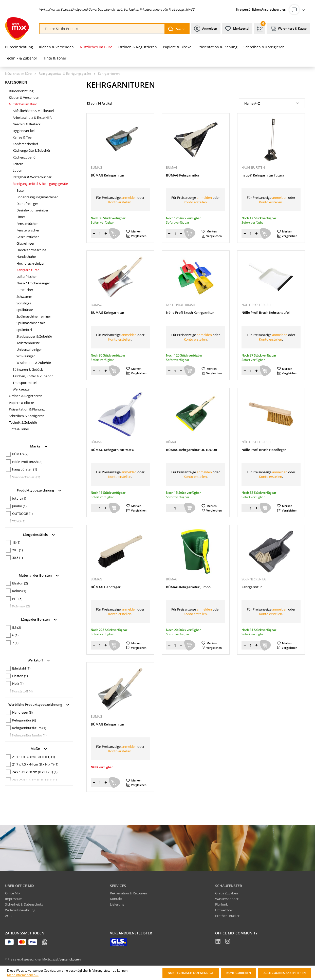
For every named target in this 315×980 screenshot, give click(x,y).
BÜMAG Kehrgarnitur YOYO (113, 450)
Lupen (17, 170)
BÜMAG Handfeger (106, 587)
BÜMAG (20, 454)
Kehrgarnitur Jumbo (29, 735)
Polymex (21, 606)
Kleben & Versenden (24, 97)
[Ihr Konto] (298, 10)
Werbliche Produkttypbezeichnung (39, 704)
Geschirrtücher (28, 237)
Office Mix (13, 893)
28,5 (17, 550)
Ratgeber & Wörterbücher (32, 177)
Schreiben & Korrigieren (27, 416)
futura (19, 498)
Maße (39, 748)
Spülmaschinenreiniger (34, 316)
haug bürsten (25, 469)
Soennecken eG (26, 477)
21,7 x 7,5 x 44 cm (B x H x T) (35, 764)
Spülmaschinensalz (31, 323)
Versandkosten (70, 959)
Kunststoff (22, 691)
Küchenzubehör (25, 157)
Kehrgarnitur (24, 720)
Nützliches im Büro (23, 104)
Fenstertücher (27, 224)
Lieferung (117, 904)
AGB (8, 916)
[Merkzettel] (237, 29)
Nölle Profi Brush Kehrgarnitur (190, 313)
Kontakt (116, 899)
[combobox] (102, 29)
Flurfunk (221, 904)
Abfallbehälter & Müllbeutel (33, 111)
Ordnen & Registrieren (26, 396)
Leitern (18, 164)
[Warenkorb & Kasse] (288, 29)
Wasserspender (227, 899)
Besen (21, 190)
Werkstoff (39, 660)
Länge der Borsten (39, 619)
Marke (39, 446)
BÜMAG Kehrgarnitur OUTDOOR (191, 450)
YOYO (19, 521)
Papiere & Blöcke (21, 403)
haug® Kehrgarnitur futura (263, 175)
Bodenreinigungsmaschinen (38, 197)
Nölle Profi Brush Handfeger (264, 450)
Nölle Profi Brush (27, 462)
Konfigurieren (239, 973)
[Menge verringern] (94, 233)
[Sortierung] (272, 103)
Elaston (20, 583)
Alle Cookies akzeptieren (285, 973)
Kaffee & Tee (22, 137)
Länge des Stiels (39, 534)
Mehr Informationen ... (23, 975)
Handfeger (22, 712)
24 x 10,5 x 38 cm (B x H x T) (35, 772)
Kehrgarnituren (28, 270)
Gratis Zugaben (227, 893)
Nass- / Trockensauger (33, 283)
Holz (18, 683)
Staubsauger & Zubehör (34, 336)
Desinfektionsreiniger (32, 210)
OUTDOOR (22, 514)
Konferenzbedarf (25, 144)
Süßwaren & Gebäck (28, 369)
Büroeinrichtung (21, 91)
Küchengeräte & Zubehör (32, 150)
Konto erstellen (120, 202)
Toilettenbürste (28, 343)
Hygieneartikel (24, 131)
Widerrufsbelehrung (20, 910)
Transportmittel (25, 383)
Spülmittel (24, 330)
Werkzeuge (21, 389)
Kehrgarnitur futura (29, 728)
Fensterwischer (28, 230)
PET (17, 599)
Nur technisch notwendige (191, 973)
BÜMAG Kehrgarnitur (108, 175)
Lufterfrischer (27, 277)
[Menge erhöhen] (106, 233)
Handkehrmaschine (31, 250)
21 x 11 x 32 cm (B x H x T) (34, 757)
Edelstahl (21, 668)
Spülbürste (25, 310)
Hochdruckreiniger (31, 263)
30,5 (17, 558)
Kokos (19, 591)
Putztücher (25, 290)
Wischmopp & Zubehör (34, 363)
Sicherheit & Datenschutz (24, 904)
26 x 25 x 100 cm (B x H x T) (34, 780)
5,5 (17, 628)
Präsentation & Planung (27, 409)
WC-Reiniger (26, 356)
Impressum (14, 899)
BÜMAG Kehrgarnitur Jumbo (188, 587)
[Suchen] (177, 29)
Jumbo (19, 506)
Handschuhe (26, 257)
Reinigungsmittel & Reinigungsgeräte (40, 184)
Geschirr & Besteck (27, 124)
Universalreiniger (29, 349)
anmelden (129, 198)
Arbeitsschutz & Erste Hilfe (32, 117)
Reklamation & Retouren (128, 893)
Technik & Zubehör (23, 422)
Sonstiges (24, 303)
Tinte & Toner (19, 429)
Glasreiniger (25, 243)
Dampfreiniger (27, 204)
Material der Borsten (39, 575)
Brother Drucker (227, 916)
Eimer (21, 217)
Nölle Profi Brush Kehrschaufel (266, 313)
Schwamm (24, 297)
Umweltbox (224, 910)
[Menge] (100, 233)
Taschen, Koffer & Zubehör (33, 376)
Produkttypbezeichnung (39, 490)
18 (16, 542)
